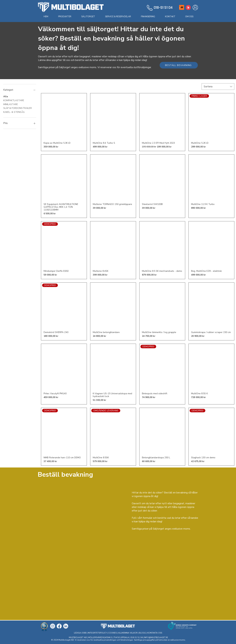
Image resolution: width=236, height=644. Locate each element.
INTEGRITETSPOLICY (98, 633)
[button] (65, 17)
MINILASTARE (11, 104)
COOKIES (112, 633)
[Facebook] (59, 626)
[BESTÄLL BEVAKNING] (179, 65)
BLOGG (142, 633)
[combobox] (218, 87)
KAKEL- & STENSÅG (14, 112)
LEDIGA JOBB (80, 633)
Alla (6, 96)
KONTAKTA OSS (155, 633)
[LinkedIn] (66, 626)
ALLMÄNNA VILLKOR (128, 633)
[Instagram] (53, 626)
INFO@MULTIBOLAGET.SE (156, 637)
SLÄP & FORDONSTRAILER (18, 108)
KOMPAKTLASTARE (14, 100)
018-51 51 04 (137, 637)
